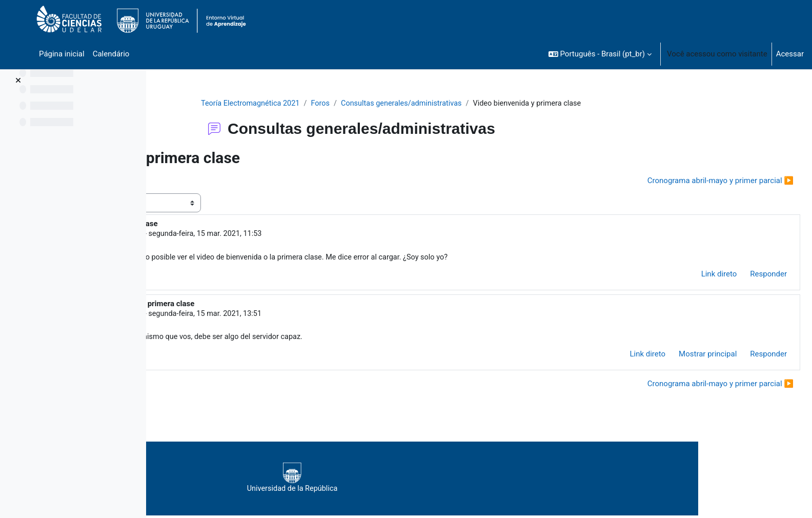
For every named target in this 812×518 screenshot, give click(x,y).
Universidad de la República (446, 481)
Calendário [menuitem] (111, 54)
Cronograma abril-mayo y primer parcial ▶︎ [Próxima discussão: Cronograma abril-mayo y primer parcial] (696, 181)
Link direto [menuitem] (695, 275)
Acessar (790, 54)
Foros (389, 104)
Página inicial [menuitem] (62, 54)
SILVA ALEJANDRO (262, 315)
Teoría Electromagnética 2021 (317, 104)
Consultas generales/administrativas (473, 104)
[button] (600, 54)
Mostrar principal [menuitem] (683, 356)
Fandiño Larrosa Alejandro (256, 234)
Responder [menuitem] (744, 275)
